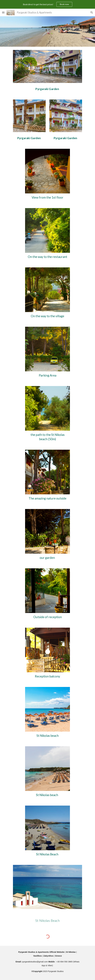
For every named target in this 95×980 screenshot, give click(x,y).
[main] (47, 88)
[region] (47, 4)
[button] (3, 12)
